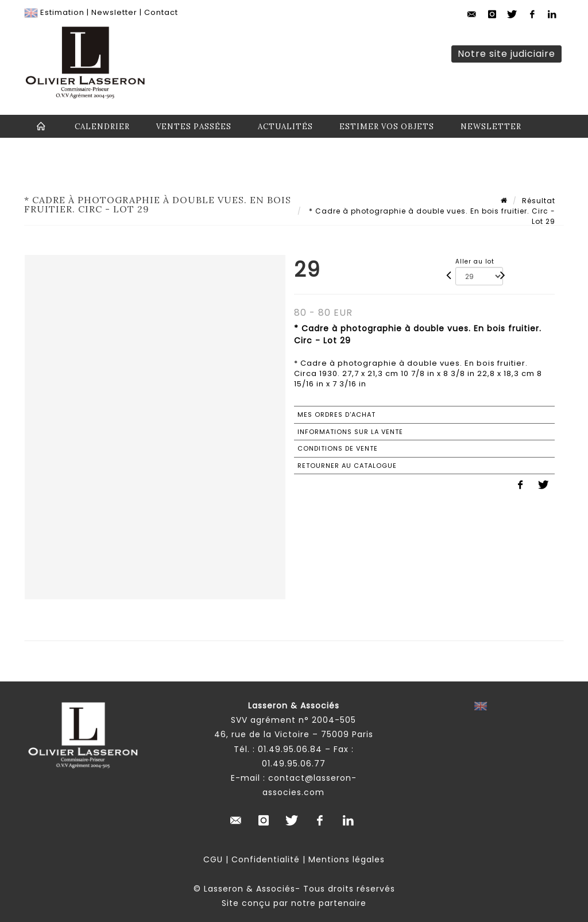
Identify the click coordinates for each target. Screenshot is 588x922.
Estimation (62, 12)
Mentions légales (347, 859)
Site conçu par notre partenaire (294, 903)
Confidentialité (266, 859)
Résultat (539, 201)
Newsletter (114, 12)
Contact (161, 12)
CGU (213, 859)
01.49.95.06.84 (290, 749)
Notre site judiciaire (506, 54)
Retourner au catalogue (347, 466)
